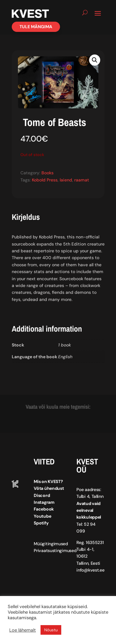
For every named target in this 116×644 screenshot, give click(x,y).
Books (47, 173)
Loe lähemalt (23, 630)
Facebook (44, 509)
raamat (82, 180)
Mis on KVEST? (48, 481)
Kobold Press (45, 180)
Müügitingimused (51, 544)
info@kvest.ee (90, 570)
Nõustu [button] (51, 630)
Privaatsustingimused (55, 550)
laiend (66, 180)
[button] (95, 60)
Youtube (42, 516)
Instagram (44, 502)
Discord (42, 495)
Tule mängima (36, 27)
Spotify (41, 523)
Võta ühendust (49, 488)
